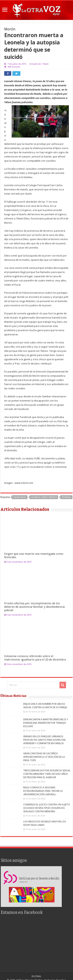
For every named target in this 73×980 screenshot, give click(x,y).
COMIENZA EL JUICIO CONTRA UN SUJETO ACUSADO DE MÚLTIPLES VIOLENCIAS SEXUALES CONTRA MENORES (47, 808)
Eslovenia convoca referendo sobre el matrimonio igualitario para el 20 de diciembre (35, 658)
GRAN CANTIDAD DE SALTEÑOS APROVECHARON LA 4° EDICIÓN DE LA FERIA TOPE (44, 757)
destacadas (20, 497)
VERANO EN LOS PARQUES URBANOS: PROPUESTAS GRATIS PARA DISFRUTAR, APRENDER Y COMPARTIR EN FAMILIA (45, 740)
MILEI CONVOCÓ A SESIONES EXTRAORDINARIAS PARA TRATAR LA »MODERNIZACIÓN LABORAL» (43, 791)
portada (67, 497)
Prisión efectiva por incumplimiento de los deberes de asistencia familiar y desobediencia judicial (34, 607)
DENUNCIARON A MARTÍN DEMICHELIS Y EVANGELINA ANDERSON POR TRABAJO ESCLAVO (46, 723)
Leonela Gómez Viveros (44, 497)
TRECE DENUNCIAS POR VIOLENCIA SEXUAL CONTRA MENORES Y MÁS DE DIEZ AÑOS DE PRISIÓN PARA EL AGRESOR (47, 774)
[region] (31, 887)
